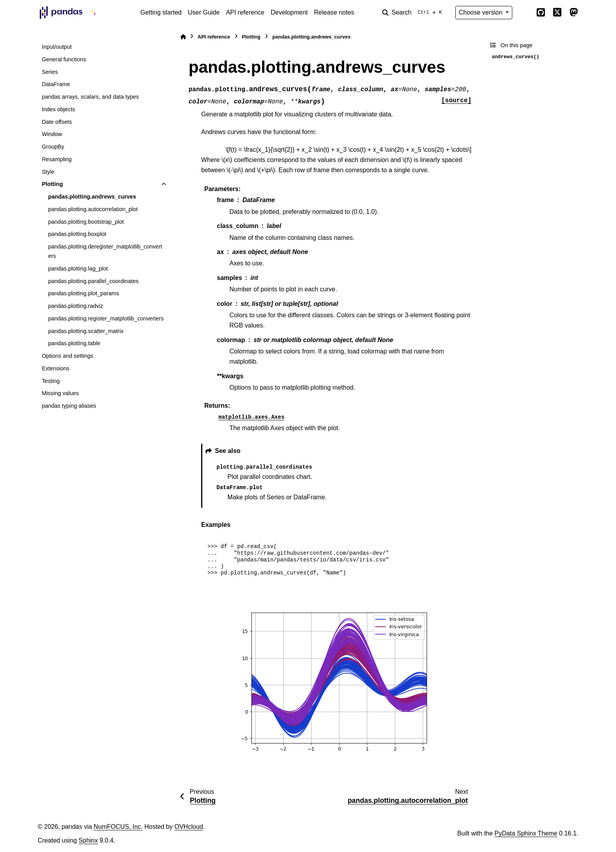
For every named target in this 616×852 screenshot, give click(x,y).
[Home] (183, 37)
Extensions (55, 368)
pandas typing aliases (69, 406)
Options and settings (67, 356)
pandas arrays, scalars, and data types (90, 97)
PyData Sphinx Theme (526, 833)
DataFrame (56, 84)
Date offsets (57, 122)
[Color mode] (524, 13)
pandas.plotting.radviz (75, 306)
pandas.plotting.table (74, 343)
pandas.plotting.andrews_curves (92, 197)
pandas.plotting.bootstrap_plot (86, 222)
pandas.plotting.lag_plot (78, 269)
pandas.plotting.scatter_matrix (86, 331)
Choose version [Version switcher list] (482, 12)
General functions (64, 59)
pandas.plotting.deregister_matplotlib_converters (105, 251)
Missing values (60, 393)
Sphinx (88, 840)
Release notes (334, 12)
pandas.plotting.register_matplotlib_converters (106, 318)
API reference (245, 12)
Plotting (52, 184)
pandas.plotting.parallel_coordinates (93, 281)
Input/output (57, 47)
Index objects (58, 109)
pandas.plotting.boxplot (77, 234)
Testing (51, 381)
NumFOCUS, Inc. (118, 827)
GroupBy (53, 147)
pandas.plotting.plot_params (83, 293)
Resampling (57, 159)
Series (50, 72)
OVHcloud (189, 827)
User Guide (204, 12)
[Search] (414, 13)
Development (289, 12)
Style (48, 172)
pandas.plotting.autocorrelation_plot (93, 209)
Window (52, 134)
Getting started (161, 12)
